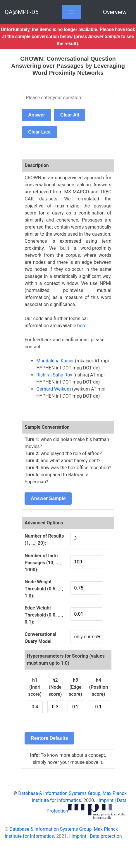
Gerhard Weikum (54, 389)
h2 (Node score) (55, 687)
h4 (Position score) (98, 687)
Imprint (106, 800)
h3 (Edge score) (75, 687)
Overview (115, 12)
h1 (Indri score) (35, 687)
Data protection (106, 836)
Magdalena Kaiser (55, 361)
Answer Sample (48, 498)
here (82, 326)
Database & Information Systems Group (59, 793)
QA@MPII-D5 (22, 12)
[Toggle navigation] (72, 12)
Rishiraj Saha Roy (54, 375)
